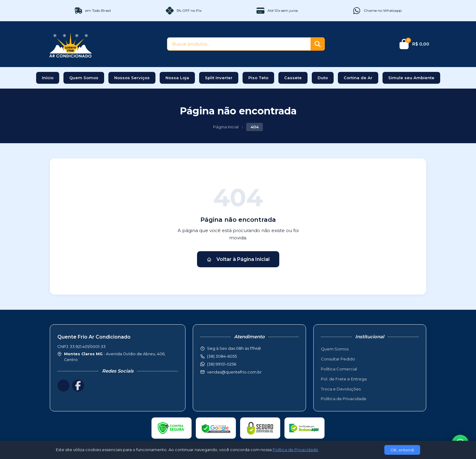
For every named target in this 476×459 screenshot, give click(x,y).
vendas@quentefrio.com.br (234, 372)
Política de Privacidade (344, 399)
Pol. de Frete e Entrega (344, 379)
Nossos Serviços (132, 78)
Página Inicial (226, 127)
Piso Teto (258, 78)
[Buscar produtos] (239, 44)
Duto (323, 78)
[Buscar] (318, 44)
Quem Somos (84, 78)
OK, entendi (402, 450)
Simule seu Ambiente (411, 78)
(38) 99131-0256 (222, 364)
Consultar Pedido (338, 359)
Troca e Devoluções (341, 389)
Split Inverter (219, 78)
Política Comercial (339, 369)
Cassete (293, 78)
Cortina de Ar (358, 78)
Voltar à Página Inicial (238, 259)
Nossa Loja (177, 78)
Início (48, 78)
